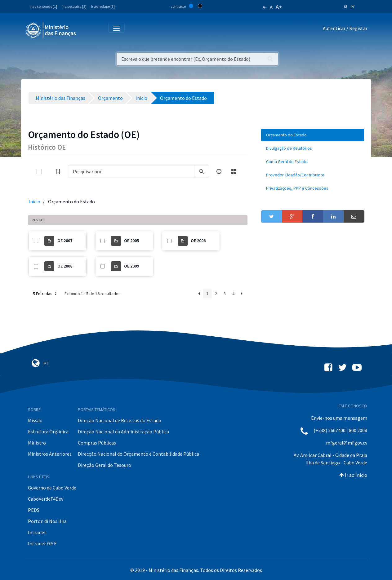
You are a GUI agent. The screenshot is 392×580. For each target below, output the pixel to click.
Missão (35, 420)
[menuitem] (313, 135)
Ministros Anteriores (50, 454)
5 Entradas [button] (45, 294)
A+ (279, 7)
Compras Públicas (97, 443)
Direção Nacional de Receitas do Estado (120, 420)
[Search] (131, 171)
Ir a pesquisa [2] (74, 6)
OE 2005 (131, 241)
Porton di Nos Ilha (47, 521)
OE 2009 (131, 266)
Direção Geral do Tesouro (105, 465)
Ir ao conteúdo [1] (43, 6)
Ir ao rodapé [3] (103, 6)
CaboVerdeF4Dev (46, 499)
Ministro (37, 443)
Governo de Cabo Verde (52, 488)
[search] (202, 171)
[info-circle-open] (219, 171)
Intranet (37, 532)
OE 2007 (65, 241)
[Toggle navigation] (86, 30)
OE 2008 (65, 266)
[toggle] (49, 172)
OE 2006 (198, 241)
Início (34, 201)
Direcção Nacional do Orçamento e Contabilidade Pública (138, 454)
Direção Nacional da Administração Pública (123, 432)
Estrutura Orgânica (48, 432)
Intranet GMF (42, 543)
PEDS (34, 510)
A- (265, 7)
